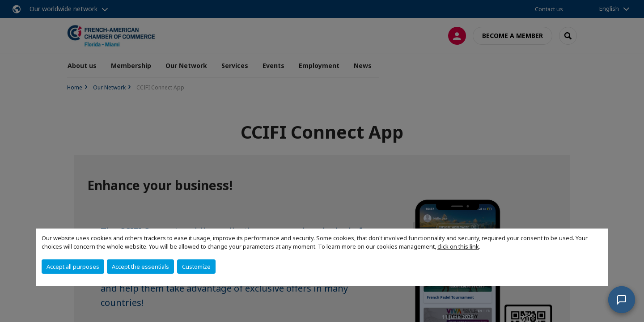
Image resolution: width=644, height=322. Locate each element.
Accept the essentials (140, 267)
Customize (196, 267)
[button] (622, 300)
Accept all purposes (73, 267)
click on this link (458, 246)
